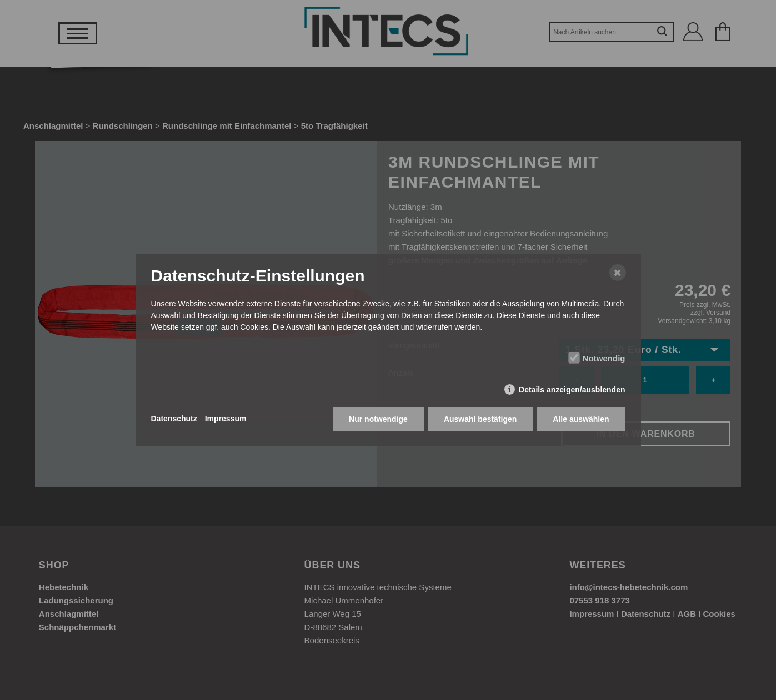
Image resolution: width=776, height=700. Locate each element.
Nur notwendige (378, 419)
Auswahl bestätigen (480, 419)
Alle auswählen (581, 419)
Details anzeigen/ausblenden (572, 390)
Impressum (226, 419)
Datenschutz (174, 419)
